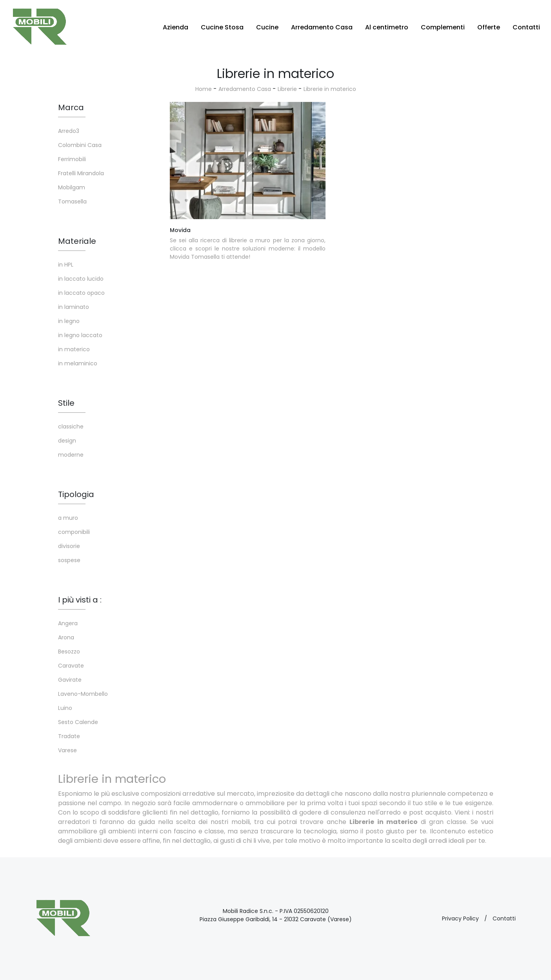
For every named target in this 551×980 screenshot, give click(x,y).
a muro (68, 518)
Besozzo (69, 652)
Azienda (175, 27)
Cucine (267, 27)
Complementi (443, 27)
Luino (65, 708)
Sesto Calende (78, 722)
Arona (66, 637)
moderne (71, 455)
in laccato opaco (81, 293)
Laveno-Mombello (83, 694)
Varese (67, 750)
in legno (69, 321)
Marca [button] (71, 107)
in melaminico (78, 363)
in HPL (66, 265)
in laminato (74, 307)
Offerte (489, 27)
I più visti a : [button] (80, 600)
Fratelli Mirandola (81, 173)
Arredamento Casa (322, 27)
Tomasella (72, 201)
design (67, 441)
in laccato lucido (81, 279)
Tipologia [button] (76, 494)
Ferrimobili (72, 159)
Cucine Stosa (222, 27)
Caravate (71, 666)
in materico (74, 349)
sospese (69, 560)
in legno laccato (80, 335)
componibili (74, 532)
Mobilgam (72, 187)
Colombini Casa (80, 145)
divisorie (69, 546)
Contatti (526, 27)
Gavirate (70, 680)
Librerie (287, 89)
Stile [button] (66, 403)
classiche (71, 426)
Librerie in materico (330, 89)
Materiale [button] (77, 241)
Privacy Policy (460, 918)
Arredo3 (69, 131)
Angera (68, 623)
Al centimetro (387, 27)
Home (204, 89)
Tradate (69, 736)
